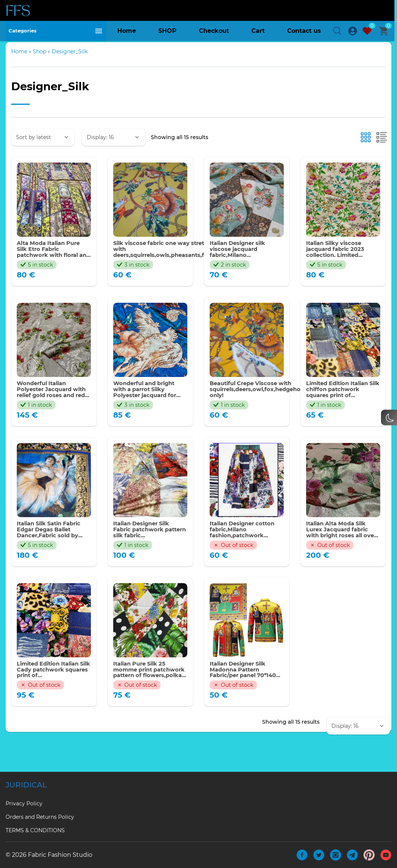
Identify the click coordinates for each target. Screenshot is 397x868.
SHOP (167, 33)
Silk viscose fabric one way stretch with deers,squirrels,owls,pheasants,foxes (171, 263)
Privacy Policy (24, 803)
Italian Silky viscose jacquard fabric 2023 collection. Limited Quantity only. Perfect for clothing (341, 263)
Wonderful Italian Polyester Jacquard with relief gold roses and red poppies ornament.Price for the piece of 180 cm (52, 405)
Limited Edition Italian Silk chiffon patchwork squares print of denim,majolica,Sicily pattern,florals (342, 405)
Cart (258, 33)
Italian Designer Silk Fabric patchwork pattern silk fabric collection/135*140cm (145, 547)
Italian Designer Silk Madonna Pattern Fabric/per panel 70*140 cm (247, 689)
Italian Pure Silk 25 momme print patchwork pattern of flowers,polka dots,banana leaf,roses (148, 689)
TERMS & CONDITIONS (35, 830)
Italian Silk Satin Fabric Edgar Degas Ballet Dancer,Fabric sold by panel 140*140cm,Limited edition (53, 547)
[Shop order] (43, 150)
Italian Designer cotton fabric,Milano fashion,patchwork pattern (246, 547)
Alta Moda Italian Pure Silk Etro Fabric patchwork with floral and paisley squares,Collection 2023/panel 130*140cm (52, 263)
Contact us (304, 33)
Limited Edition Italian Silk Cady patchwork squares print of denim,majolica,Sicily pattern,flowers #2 (52, 689)
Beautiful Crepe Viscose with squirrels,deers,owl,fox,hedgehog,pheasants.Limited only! (291, 405)
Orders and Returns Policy (40, 817)
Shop (39, 65)
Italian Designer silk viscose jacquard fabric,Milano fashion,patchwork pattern (241, 263)
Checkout (214, 33)
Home (127, 33)
